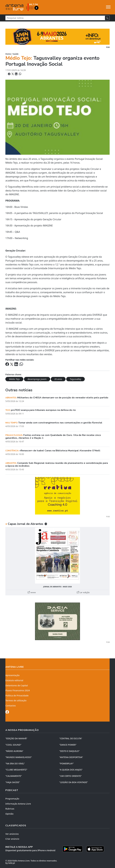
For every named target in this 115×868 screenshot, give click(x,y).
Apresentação (13, 675)
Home (8, 54)
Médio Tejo (14, 379)
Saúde (16, 54)
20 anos (58, 379)
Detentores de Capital (17, 685)
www (32, 592)
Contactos (11, 706)
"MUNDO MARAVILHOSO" (19, 757)
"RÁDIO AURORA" (14, 751)
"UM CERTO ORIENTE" (71, 776)
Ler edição (83, 592)
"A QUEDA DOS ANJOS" (71, 770)
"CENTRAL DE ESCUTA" (71, 738)
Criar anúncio (12, 839)
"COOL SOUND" (13, 745)
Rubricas (10, 809)
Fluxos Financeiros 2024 (18, 690)
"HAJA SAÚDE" (13, 782)
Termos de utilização (16, 700)
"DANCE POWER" (68, 745)
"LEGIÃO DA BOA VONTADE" (74, 782)
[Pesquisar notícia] (55, 18)
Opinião (9, 814)
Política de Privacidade (17, 696)
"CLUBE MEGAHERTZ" (16, 770)
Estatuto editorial (14, 680)
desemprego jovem (37, 379)
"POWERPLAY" (66, 763)
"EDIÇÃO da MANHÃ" (16, 738)
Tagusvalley (75, 379)
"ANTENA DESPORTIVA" (71, 757)
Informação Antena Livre (18, 804)
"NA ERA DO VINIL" (15, 763)
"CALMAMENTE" (14, 776)
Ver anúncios (12, 834)
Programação (12, 799)
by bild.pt (10, 863)
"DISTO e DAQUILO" (69, 751)
